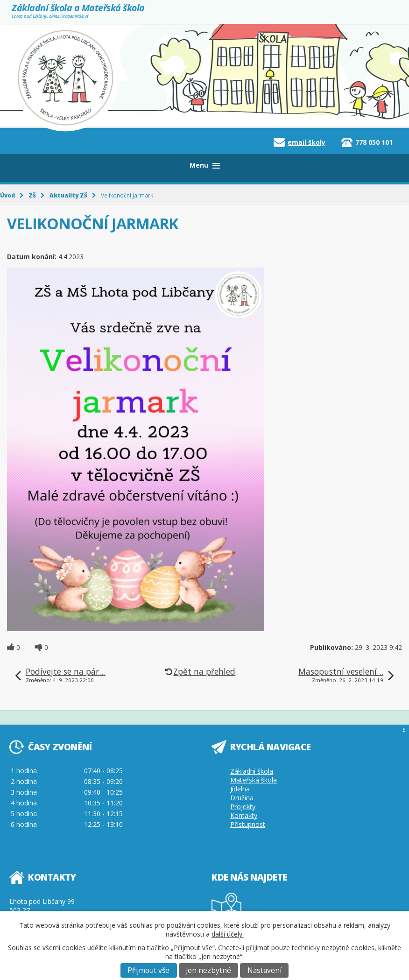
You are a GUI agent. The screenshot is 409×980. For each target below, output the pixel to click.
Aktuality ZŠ (68, 195)
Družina (242, 798)
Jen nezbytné (208, 970)
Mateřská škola (254, 780)
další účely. (228, 934)
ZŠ (32, 195)
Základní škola (252, 771)
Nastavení (264, 970)
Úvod (7, 195)
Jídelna (240, 789)
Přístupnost (248, 824)
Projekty (243, 807)
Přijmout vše (148, 970)
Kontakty (244, 815)
